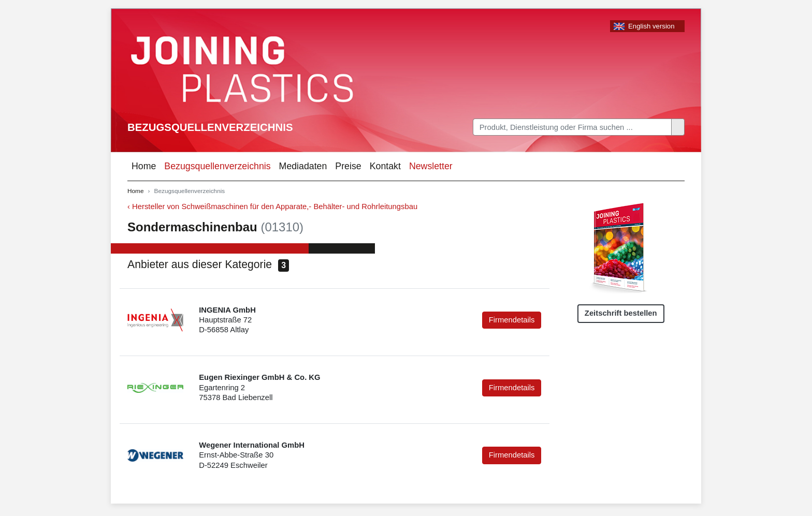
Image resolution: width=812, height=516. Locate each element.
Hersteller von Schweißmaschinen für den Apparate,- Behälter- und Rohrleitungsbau (275, 207)
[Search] (572, 127)
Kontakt (385, 166)
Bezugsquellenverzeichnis (210, 127)
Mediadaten (303, 166)
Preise (348, 166)
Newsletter (431, 166)
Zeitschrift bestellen (621, 313)
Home (144, 166)
